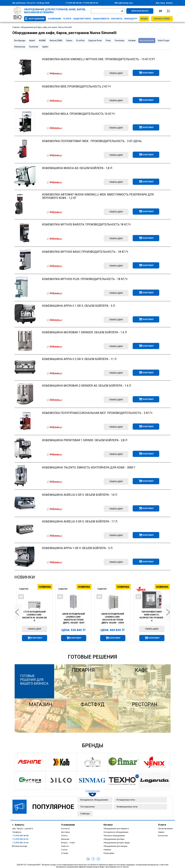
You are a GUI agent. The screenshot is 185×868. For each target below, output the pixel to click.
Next (167, 612)
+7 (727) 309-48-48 (73, 3)
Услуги (67, 19)
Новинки (25, 577)
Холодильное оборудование (94, 800)
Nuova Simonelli (147, 41)
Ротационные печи (126, 800)
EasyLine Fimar (95, 41)
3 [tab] (95, 649)
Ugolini (45, 47)
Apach (32, 41)
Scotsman (34, 47)
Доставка (65, 832)
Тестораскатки (87, 807)
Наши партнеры (82, 19)
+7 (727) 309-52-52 (90, 3)
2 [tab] (90, 649)
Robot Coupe (164, 41)
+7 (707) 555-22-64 (20, 843)
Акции (144, 19)
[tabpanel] (34, 613)
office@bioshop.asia (123, 3)
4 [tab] (99, 649)
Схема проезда (21, 846)
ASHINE (42, 41)
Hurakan (132, 41)
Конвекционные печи (127, 807)
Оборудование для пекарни (115, 846)
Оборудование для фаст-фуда (117, 843)
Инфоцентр (131, 19)
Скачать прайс (162, 19)
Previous (18, 612)
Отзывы (65, 853)
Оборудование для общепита (116, 829)
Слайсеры (85, 814)
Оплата (64, 836)
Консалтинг (163, 836)
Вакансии (65, 839)
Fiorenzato (120, 41)
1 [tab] (86, 649)
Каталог (108, 825)
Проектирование (165, 829)
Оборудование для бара (114, 839)
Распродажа (109, 853)
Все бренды (20, 41)
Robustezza (20, 47)
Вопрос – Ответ (68, 843)
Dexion (69, 41)
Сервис (161, 832)
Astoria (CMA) (56, 41)
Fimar (108, 41)
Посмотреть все (93, 791)
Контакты (117, 19)
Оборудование (36, 19)
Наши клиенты (101, 19)
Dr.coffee (80, 41)
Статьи (64, 850)
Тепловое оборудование (114, 836)
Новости (65, 846)
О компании (54, 19)
